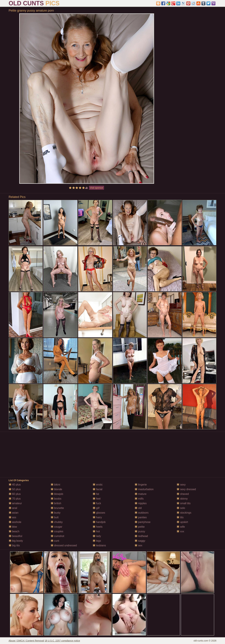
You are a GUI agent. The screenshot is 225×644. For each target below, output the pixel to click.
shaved (183, 494)
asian (14, 513)
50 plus (15, 489)
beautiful (15, 536)
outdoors (142, 513)
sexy (181, 485)
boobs (56, 499)
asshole (15, 522)
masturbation (144, 489)
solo (181, 508)
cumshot (57, 536)
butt (55, 517)
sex (138, 545)
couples (57, 531)
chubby (57, 522)
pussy (140, 531)
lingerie (141, 485)
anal (13, 508)
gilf (96, 508)
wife (181, 527)
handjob (99, 522)
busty (56, 513)
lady (97, 536)
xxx (180, 531)
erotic (98, 485)
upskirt (182, 522)
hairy (97, 517)
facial (98, 489)
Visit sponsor (97, 188)
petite (140, 527)
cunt (55, 541)
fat (96, 494)
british (56, 503)
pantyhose (143, 522)
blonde (56, 489)
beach (14, 531)
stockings (184, 513)
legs (97, 541)
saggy (140, 541)
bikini (55, 485)
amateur (15, 503)
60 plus (15, 494)
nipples (141, 503)
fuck (97, 503)
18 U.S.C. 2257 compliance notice (62, 641)
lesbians (99, 545)
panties (141, 517)
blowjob (57, 494)
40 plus (15, 485)
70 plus (15, 499)
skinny (182, 499)
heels (98, 527)
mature (141, 494)
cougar (56, 527)
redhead (141, 536)
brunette (57, 508)
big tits (14, 545)
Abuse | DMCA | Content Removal (26, 641)
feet (97, 499)
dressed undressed (64, 545)
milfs (139, 499)
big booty (16, 541)
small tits (184, 503)
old (138, 508)
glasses (99, 513)
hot (96, 531)
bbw (13, 527)
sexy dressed (186, 489)
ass (12, 517)
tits (180, 517)
